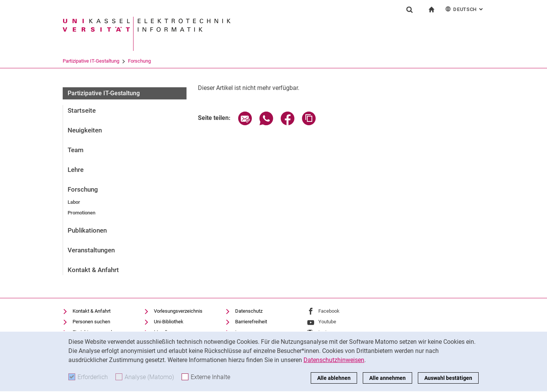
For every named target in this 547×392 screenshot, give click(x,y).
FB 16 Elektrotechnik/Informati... (129, 61)
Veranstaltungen (91, 250)
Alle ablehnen (334, 378)
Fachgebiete (185, 61)
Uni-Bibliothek (169, 322)
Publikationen (87, 230)
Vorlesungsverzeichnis (178, 311)
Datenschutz (249, 311)
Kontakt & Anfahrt (93, 270)
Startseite (82, 110)
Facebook (329, 311)
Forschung (284, 61)
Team (76, 150)
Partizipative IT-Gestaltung (236, 61)
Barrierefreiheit (251, 322)
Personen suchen (91, 322)
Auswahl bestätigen (448, 378)
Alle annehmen (387, 378)
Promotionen (81, 213)
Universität (74, 61)
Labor (74, 202)
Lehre (76, 170)
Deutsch (465, 9)
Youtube (327, 322)
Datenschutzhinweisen (334, 360)
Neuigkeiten (85, 130)
